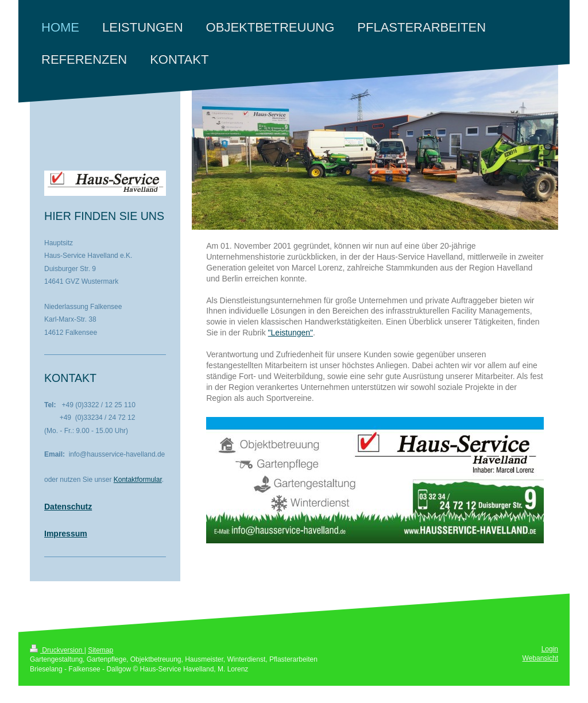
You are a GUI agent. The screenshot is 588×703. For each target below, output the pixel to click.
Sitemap (100, 650)
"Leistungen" (291, 333)
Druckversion (57, 650)
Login (550, 649)
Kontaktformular (138, 480)
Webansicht (540, 658)
